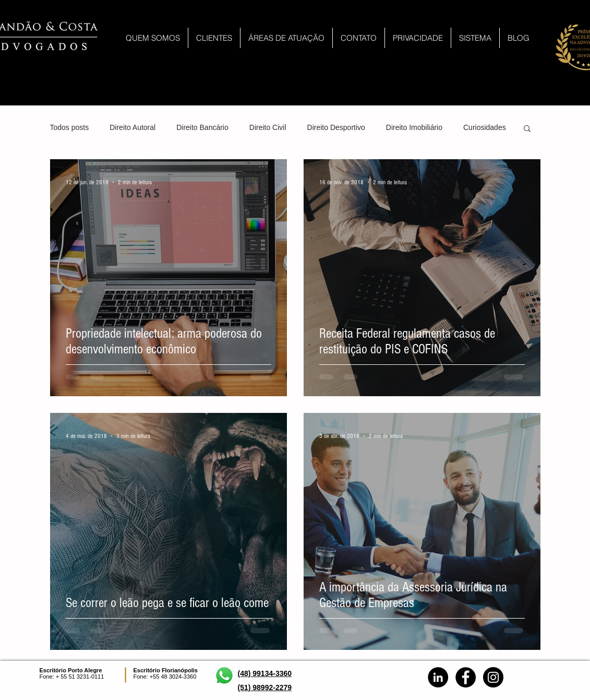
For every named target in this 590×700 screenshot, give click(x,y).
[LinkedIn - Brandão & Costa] (438, 677)
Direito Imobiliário (414, 127)
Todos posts (70, 127)
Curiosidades (485, 127)
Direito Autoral (133, 127)
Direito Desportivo (336, 127)
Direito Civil (268, 127)
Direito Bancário (202, 127)
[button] (527, 129)
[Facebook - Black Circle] (466, 677)
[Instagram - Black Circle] (493, 677)
